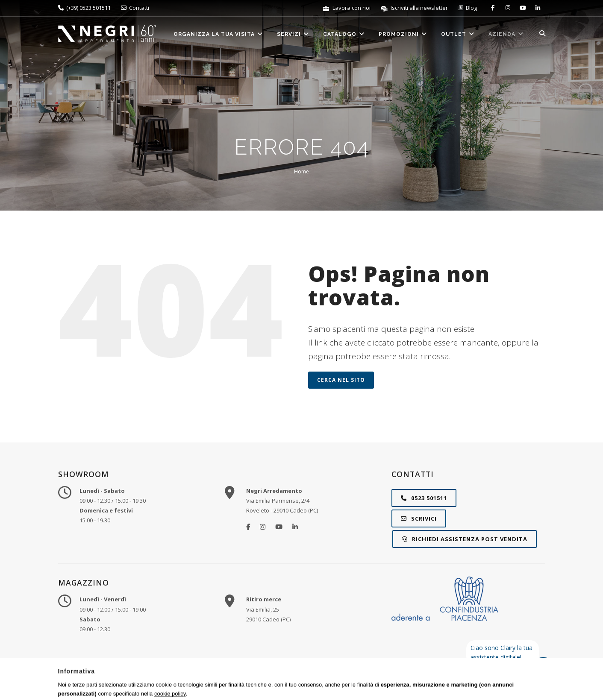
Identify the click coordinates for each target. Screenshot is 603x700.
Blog (467, 8)
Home (301, 171)
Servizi (293, 34)
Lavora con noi (347, 8)
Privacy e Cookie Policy (356, 682)
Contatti (135, 8)
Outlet (458, 34)
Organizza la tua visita (218, 34)
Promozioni (403, 34)
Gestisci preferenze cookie (424, 682)
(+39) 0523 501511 (84, 8)
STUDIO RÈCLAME (510, 682)
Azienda (506, 34)
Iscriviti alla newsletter (415, 8)
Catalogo (344, 34)
